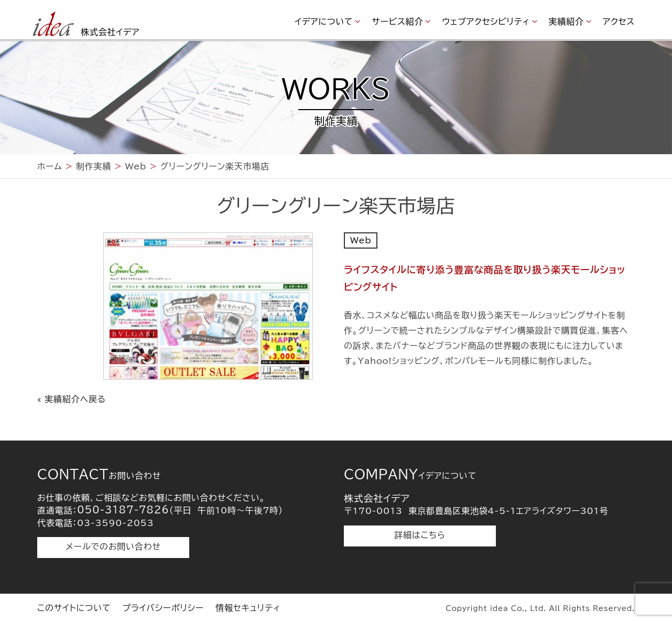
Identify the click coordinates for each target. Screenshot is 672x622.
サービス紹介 (397, 22)
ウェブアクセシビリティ (486, 22)
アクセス (619, 22)
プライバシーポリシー (163, 608)
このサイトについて (74, 608)
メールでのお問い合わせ (113, 546)
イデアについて (324, 22)
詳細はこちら (420, 535)
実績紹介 (566, 22)
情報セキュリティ (248, 608)
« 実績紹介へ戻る (72, 399)
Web (361, 240)
